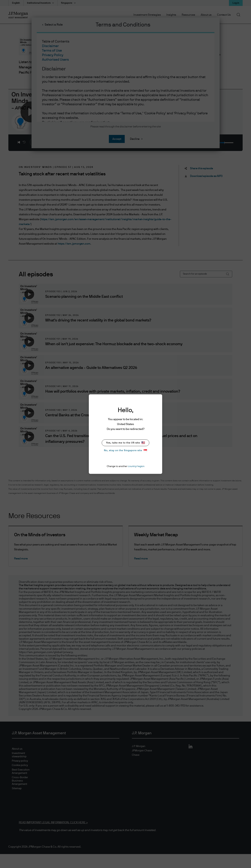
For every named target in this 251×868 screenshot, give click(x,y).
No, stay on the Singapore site (125, 451)
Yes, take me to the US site (125, 443)
